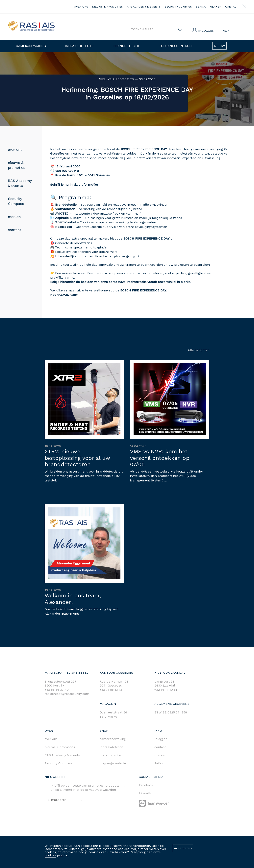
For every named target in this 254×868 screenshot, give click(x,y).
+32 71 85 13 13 (111, 690)
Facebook (146, 785)
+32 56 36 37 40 (57, 690)
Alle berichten (199, 350)
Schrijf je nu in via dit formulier (59, 185)
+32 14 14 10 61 (166, 690)
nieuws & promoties (107, 7)
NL (226, 31)
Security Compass (178, 7)
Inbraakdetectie (80, 46)
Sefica (201, 7)
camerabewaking (113, 739)
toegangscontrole (113, 763)
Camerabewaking (31, 46)
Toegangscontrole (176, 46)
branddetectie (110, 755)
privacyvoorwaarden (101, 790)
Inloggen (206, 31)
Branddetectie (127, 46)
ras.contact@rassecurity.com (67, 694)
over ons (81, 7)
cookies (50, 855)
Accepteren (183, 848)
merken (215, 7)
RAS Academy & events (144, 7)
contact (232, 7)
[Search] (154, 29)
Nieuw (219, 46)
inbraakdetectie (112, 747)
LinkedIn (146, 793)
